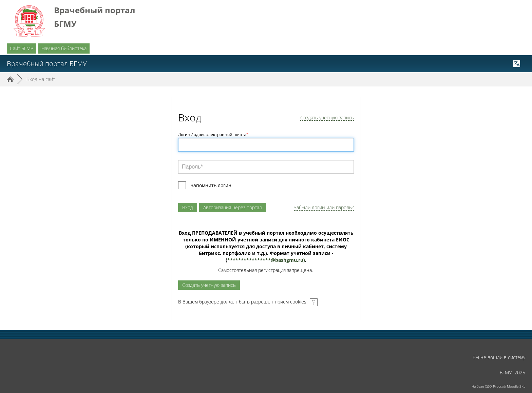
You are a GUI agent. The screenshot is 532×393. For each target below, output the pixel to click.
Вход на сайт (41, 79)
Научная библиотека (64, 48)
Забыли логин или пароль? (324, 208)
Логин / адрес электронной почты (213, 134)
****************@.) (266, 260)
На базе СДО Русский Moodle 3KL (498, 386)
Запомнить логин (211, 185)
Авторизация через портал (233, 207)
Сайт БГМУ (22, 48)
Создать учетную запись (327, 118)
